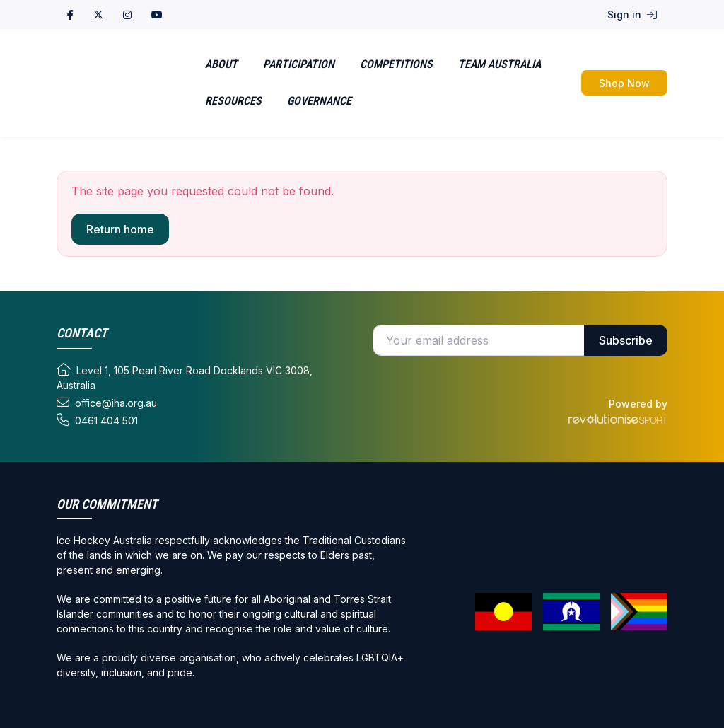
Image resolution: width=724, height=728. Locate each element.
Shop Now (624, 83)
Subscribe (626, 340)
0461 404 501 (97, 420)
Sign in (632, 15)
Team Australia (500, 64)
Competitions (396, 64)
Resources (233, 101)
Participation (299, 64)
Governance (319, 101)
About (221, 64)
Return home (120, 229)
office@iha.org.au (107, 403)
